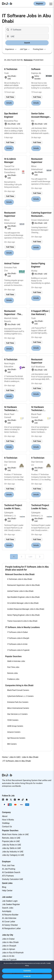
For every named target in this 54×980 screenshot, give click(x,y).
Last (30, 557)
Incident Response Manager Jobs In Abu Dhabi (26, 609)
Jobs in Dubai (8, 939)
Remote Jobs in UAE (11, 838)
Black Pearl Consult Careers (18, 690)
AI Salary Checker (10, 925)
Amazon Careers (14, 732)
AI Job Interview (9, 918)
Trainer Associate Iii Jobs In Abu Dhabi (22, 621)
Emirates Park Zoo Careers (18, 702)
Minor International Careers (18, 708)
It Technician (11, 69)
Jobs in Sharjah (9, 946)
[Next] (40, 557)
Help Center (7, 891)
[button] (27, 971)
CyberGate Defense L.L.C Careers (20, 696)
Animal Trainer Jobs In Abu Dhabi (20, 591)
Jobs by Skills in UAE (11, 848)
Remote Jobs (12, 673)
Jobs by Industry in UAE (13, 852)
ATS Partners (8, 876)
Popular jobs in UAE (11, 841)
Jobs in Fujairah (9, 959)
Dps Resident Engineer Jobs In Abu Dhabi (23, 597)
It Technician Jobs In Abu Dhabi (20, 579)
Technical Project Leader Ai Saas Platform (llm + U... (14, 508)
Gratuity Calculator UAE (13, 879)
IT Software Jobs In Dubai (17, 632)
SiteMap (6, 823)
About (5, 816)
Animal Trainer (12, 263)
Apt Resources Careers (16, 738)
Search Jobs (8, 908)
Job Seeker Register (11, 904)
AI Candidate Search (11, 872)
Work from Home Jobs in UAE (15, 834)
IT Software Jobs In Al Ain (17, 644)
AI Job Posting (9, 869)
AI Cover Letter (9, 922)
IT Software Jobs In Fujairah (18, 650)
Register (40, 4)
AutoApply (7, 911)
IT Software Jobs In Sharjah (18, 638)
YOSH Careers (13, 720)
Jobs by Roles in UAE (12, 845)
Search (27, 43)
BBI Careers (12, 744)
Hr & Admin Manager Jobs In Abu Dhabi (23, 603)
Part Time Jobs (13, 667)
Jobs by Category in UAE (13, 855)
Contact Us (7, 827)
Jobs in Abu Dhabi (10, 942)
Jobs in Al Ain (8, 956)
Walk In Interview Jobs (16, 661)
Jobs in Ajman (9, 949)
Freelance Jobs (13, 679)
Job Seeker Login (10, 901)
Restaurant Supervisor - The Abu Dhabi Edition (13, 314)
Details (9, 103)
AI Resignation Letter (11, 928)
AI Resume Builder (10, 915)
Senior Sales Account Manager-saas (41, 117)
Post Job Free (8, 865)
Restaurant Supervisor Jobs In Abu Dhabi (23, 585)
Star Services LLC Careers (17, 714)
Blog (4, 887)
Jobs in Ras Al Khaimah (13, 953)
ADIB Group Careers (15, 726)
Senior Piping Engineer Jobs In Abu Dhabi (23, 615)
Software (36, 69)
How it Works (8, 820)
